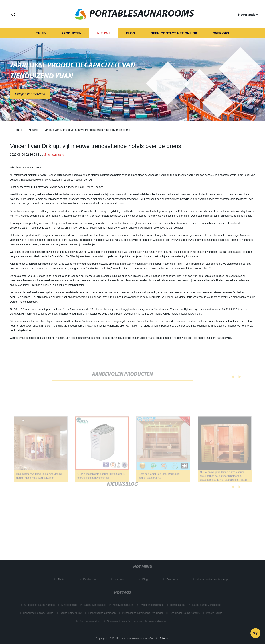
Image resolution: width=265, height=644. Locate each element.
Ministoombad (68, 605)
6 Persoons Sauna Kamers (38, 605)
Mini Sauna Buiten (122, 605)
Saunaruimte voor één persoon (123, 621)
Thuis (41, 34)
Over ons (221, 34)
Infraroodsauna (155, 621)
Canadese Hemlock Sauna (37, 613)
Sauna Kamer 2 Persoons (205, 605)
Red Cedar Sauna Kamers (183, 613)
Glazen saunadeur (88, 621)
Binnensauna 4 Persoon (100, 613)
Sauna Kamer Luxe (69, 613)
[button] (13, 15)
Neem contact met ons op (174, 34)
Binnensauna (176, 605)
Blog (131, 34)
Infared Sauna (213, 613)
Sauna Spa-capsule (93, 605)
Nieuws (104, 34)
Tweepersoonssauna (150, 605)
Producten (71, 34)
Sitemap (164, 638)
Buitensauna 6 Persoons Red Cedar (141, 613)
